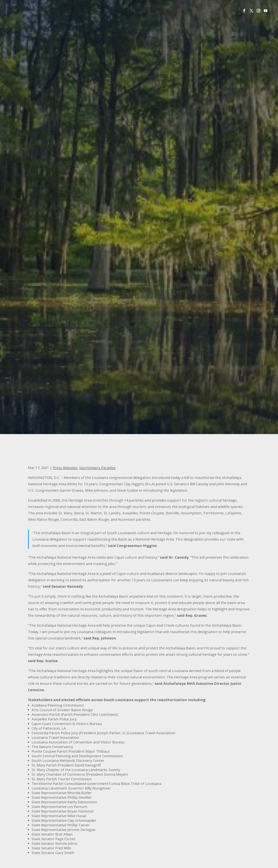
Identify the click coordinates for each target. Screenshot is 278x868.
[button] (244, 11)
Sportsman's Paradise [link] (97, 468)
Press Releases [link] (65, 468)
